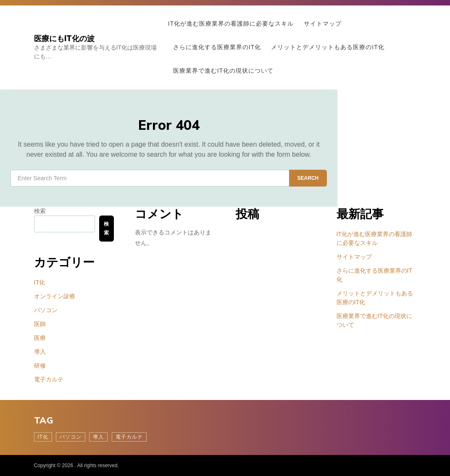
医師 (40, 324)
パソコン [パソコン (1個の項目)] (71, 437)
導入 (40, 352)
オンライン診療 (55, 296)
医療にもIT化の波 (64, 38)
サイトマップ (323, 24)
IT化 (39, 282)
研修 (40, 366)
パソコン (46, 310)
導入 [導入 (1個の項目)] (98, 437)
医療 (40, 338)
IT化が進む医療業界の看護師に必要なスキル (231, 24)
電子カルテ (49, 379)
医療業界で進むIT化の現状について (223, 71)
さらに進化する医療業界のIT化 (217, 47)
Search (308, 178)
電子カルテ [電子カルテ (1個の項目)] (129, 437)
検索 (40, 211)
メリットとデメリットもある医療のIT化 (328, 47)
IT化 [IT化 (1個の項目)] (43, 437)
